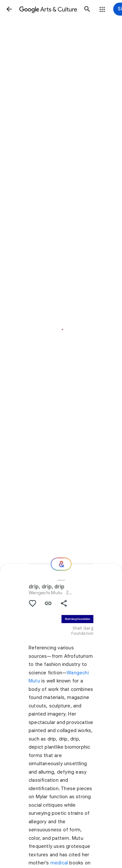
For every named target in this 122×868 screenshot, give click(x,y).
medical (59, 863)
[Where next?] (61, 564)
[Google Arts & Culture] (48, 9)
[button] (9, 9)
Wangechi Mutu (45, 593)
